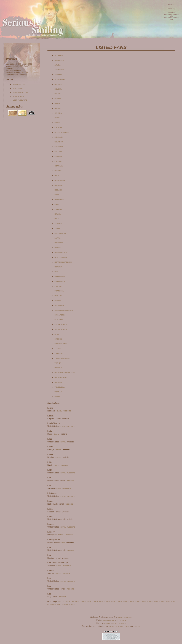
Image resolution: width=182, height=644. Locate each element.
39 (145, 602)
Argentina (59, 60)
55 (55, 605)
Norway (58, 267)
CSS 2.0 (137, 626)
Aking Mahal (108, 620)
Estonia (58, 152)
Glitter (118, 623)
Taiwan (58, 349)
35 (136, 602)
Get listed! (18, 88)
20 (100, 602)
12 (81, 602)
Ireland (58, 209)
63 (74, 605)
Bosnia (58, 99)
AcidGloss (109, 623)
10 (76, 602)
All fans (59, 55)
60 (67, 605)
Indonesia (59, 200)
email (59, 411)
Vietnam (58, 392)
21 (102, 602)
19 (97, 602)
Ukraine (58, 368)
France (58, 161)
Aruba (58, 65)
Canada (58, 113)
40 (148, 602)
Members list (19, 84)
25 (112, 602)
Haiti (57, 176)
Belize (57, 94)
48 (167, 602)
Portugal (59, 291)
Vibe (124, 623)
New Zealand (61, 257)
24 (109, 602)
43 (155, 602)
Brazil (58, 108)
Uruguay (59, 382)
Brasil (58, 103)
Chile (57, 118)
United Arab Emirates (65, 373)
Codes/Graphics (20, 92)
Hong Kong (60, 180)
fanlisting (171, 9)
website (67, 411)
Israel (58, 214)
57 (60, 605)
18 (95, 602)
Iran (57, 204)
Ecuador (59, 142)
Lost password (20, 100)
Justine (25, 73)
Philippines (60, 277)
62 (72, 605)
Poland (58, 286)
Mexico (58, 248)
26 (114, 602)
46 (162, 602)
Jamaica (58, 224)
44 (157, 602)
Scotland (59, 305)
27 (116, 602)
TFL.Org (122, 620)
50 (171, 602)
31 (126, 602)
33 (131, 602)
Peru (57, 272)
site (171, 16)
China (57, 123)
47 (164, 602)
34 (133, 602)
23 (107, 602)
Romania (59, 296)
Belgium (58, 89)
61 (70, 605)
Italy (57, 219)
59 (65, 605)
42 (152, 602)
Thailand (59, 353)
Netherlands (61, 252)
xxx (171, 20)
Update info (18, 96)
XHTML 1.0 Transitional (119, 626)
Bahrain (58, 84)
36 (138, 602)
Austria (58, 75)
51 (174, 602)
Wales (57, 397)
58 (63, 605)
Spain (57, 334)
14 (85, 602)
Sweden (58, 339)
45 (159, 602)
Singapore (60, 315)
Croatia (58, 127)
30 (124, 602)
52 (48, 605)
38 (143, 602)
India (57, 195)
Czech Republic (62, 132)
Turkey (58, 363)
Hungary (59, 185)
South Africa (61, 325)
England (59, 147)
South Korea (61, 329)
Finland (58, 156)
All (60, 602)
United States (61, 377)
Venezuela (60, 387)
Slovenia (59, 320)
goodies (171, 12)
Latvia (57, 238)
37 (140, 602)
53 (51, 605)
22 (105, 602)
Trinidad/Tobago (62, 358)
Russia (58, 301)
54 (53, 605)
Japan (57, 228)
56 (58, 605)
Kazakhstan (60, 233)
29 (121, 602)
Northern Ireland (63, 262)
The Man (171, 5)
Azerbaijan (60, 79)
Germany (59, 166)
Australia (59, 70)
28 (119, 602)
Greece (58, 171)
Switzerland (61, 344)
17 (92, 602)
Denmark (59, 137)
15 (88, 602)
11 (78, 602)
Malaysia (59, 243)
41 (150, 602)
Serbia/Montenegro (64, 310)
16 (90, 602)
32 (128, 602)
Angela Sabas (125, 617)
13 (83, 602)
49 (169, 602)
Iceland (58, 190)
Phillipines (60, 281)
